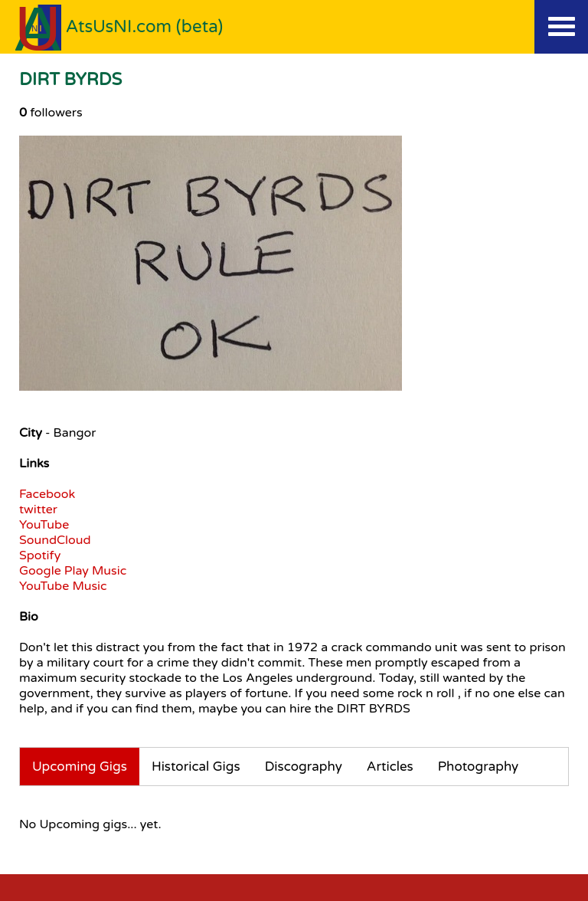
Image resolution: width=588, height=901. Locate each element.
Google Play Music (73, 571)
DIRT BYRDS (70, 79)
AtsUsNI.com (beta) (145, 26)
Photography (479, 767)
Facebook (47, 494)
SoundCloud (55, 540)
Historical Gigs (196, 767)
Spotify (40, 555)
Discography (304, 767)
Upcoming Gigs (80, 767)
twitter (38, 509)
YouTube (44, 525)
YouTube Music (63, 586)
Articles (390, 767)
